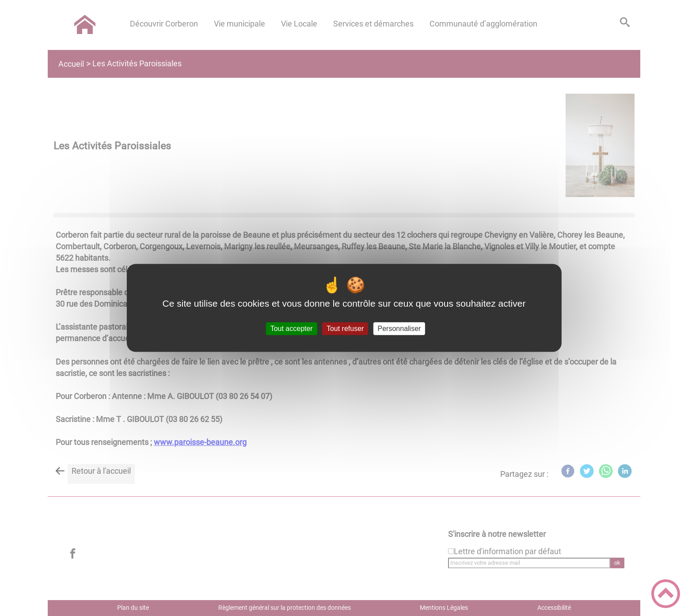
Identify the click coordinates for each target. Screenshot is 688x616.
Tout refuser (345, 329)
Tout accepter (292, 329)
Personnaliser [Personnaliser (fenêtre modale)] (399, 329)
